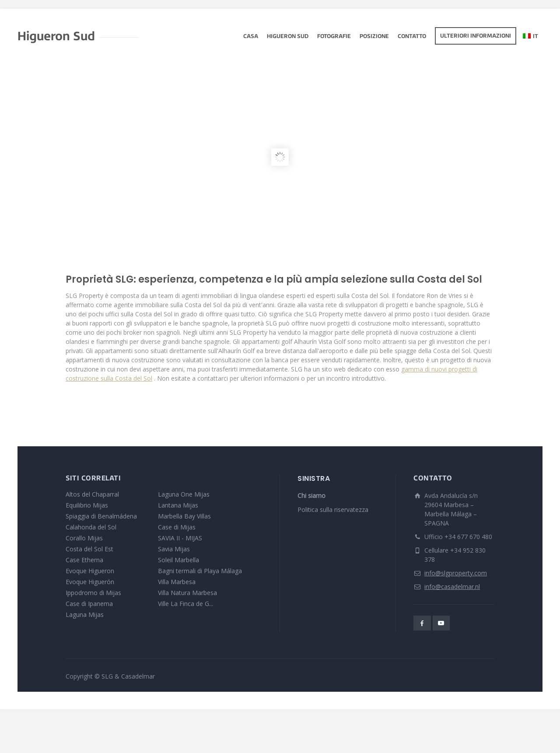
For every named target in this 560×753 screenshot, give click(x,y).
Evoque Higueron (90, 571)
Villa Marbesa (177, 582)
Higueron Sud (288, 37)
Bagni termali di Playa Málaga (200, 571)
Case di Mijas (177, 527)
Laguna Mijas (85, 615)
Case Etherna (84, 560)
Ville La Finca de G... (185, 604)
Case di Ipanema (89, 604)
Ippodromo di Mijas (93, 593)
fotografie (334, 37)
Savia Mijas (174, 549)
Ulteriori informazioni (476, 36)
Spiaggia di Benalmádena (101, 516)
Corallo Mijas (84, 538)
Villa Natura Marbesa (187, 593)
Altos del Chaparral (92, 494)
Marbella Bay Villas (184, 516)
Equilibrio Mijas (87, 505)
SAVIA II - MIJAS (180, 538)
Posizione (374, 37)
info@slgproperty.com (456, 573)
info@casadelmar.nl (452, 587)
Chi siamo (311, 496)
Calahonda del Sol (91, 527)
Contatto (412, 37)
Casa (251, 37)
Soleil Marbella (178, 560)
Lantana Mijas (178, 505)
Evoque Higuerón (90, 582)
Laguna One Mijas (184, 494)
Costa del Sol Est (89, 549)
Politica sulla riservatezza (333, 510)
